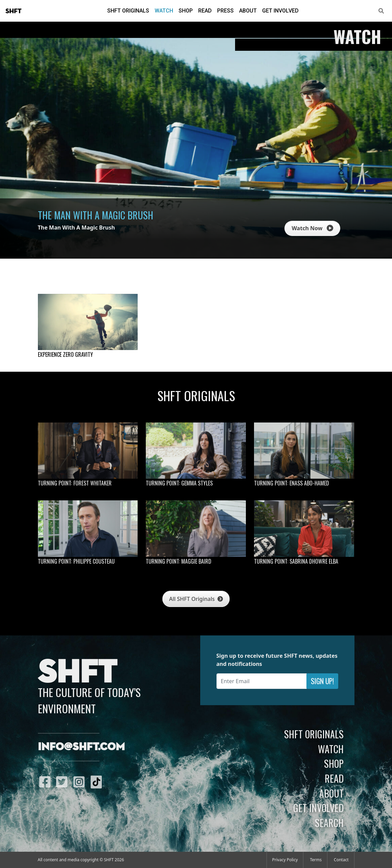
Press (225, 11)
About (248, 11)
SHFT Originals (128, 11)
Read (205, 11)
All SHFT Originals (196, 599)
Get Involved (280, 11)
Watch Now (312, 228)
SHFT (14, 11)
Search (329, 823)
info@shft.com (81, 747)
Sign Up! (322, 681)
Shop (186, 11)
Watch (164, 11)
